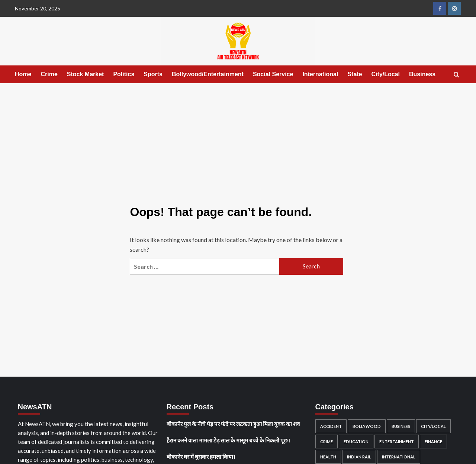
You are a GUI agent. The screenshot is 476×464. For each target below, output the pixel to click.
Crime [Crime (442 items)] (327, 442)
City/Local (386, 74)
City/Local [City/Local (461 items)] (433, 426)
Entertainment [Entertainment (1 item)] (397, 442)
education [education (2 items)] (356, 442)
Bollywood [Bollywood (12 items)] (367, 426)
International (320, 74)
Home (23, 74)
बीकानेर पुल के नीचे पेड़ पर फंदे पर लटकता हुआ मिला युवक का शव (233, 424)
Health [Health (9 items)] (328, 457)
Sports (153, 74)
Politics (124, 74)
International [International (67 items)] (399, 457)
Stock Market (86, 74)
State (355, 74)
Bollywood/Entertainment (208, 74)
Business (422, 74)
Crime (49, 74)
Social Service (273, 74)
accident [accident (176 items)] (331, 426)
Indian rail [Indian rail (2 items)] (359, 457)
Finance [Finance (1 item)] (433, 442)
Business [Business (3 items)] (401, 426)
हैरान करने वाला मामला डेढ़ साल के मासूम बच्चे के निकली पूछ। (228, 440)
